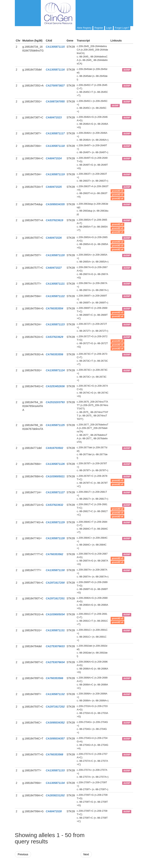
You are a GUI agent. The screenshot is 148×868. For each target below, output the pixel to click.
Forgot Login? (122, 28)
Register (99, 28)
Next (86, 854)
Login (109, 28)
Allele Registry (84, 28)
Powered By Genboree (115, 866)
